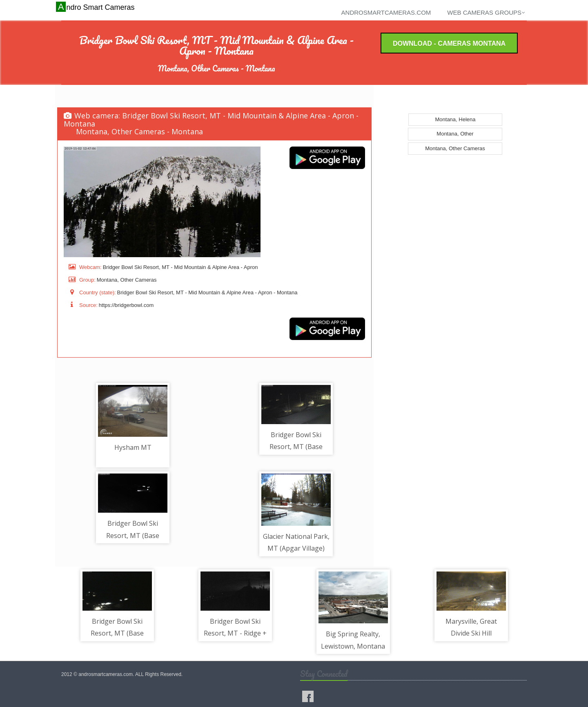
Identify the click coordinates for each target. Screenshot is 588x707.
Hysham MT (133, 447)
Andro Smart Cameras (96, 7)
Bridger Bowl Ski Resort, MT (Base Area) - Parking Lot (117, 633)
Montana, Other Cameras (455, 148)
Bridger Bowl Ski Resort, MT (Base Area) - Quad (133, 535)
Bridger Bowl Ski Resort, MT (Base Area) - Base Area (296, 447)
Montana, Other (455, 134)
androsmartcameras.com (386, 12)
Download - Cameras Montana (449, 43)
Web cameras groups (486, 12)
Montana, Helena (455, 119)
